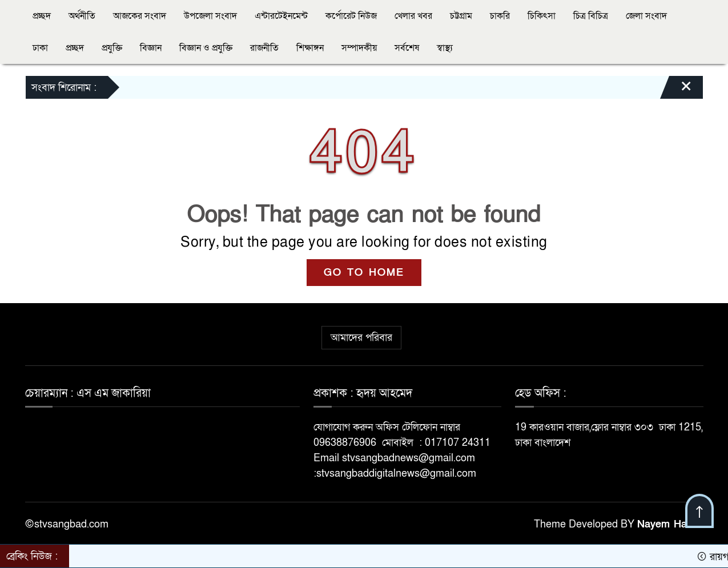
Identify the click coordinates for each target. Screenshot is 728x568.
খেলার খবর (413, 16)
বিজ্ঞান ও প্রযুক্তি (206, 48)
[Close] (676, 90)
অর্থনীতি (82, 16)
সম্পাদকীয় (359, 48)
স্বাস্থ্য (445, 48)
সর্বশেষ (407, 48)
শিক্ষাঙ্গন (310, 48)
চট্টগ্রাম (461, 16)
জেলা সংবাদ (646, 16)
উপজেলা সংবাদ (210, 16)
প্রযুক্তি (112, 48)
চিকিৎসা (542, 16)
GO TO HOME (364, 273)
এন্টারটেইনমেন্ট (281, 16)
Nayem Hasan (670, 524)
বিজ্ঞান (151, 48)
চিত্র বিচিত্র (591, 16)
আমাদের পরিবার (361, 338)
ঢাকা (40, 48)
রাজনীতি (264, 48)
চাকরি (500, 16)
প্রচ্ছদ (42, 16)
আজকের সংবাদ (140, 16)
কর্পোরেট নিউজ (351, 16)
